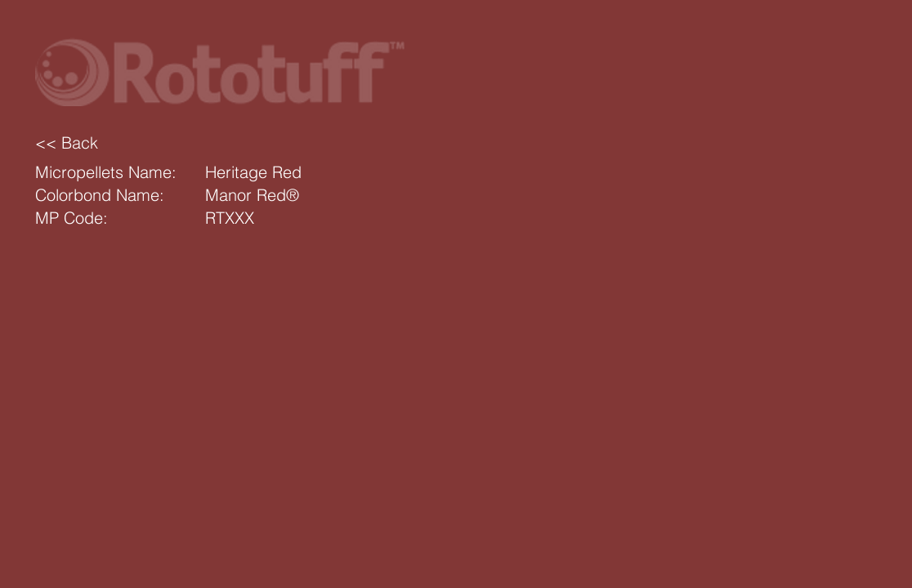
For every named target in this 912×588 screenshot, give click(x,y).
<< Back (67, 143)
